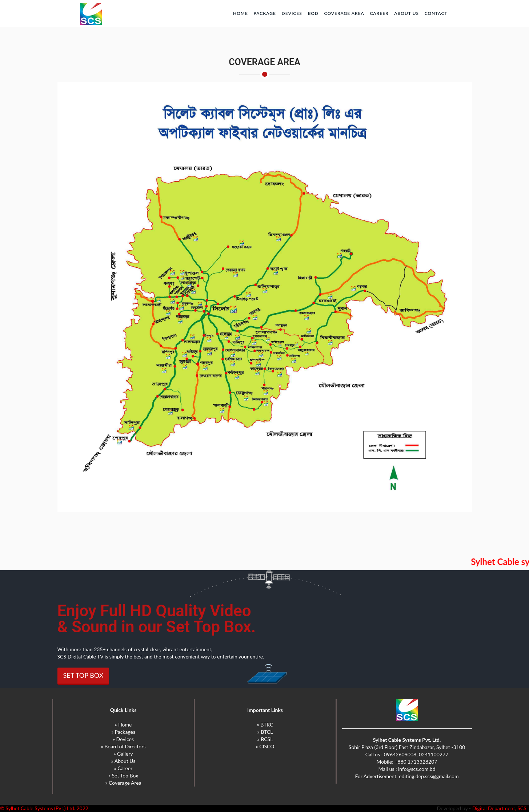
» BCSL (265, 739)
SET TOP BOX (83, 675)
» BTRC (265, 725)
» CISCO (265, 746)
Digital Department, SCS (501, 808)
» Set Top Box (123, 775)
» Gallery (123, 754)
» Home (123, 725)
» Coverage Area (123, 783)
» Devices (123, 739)
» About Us (123, 761)
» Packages (123, 732)
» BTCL (265, 732)
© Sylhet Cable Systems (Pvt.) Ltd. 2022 (44, 808)
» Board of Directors (123, 746)
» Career (123, 768)
